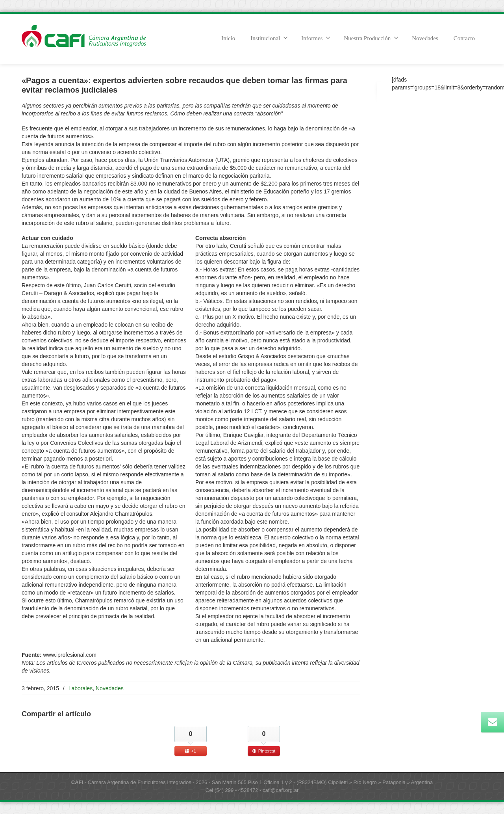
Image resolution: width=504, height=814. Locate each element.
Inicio (228, 38)
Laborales (81, 688)
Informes (316, 38)
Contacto (464, 38)
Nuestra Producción (371, 38)
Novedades (425, 38)
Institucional (269, 38)
